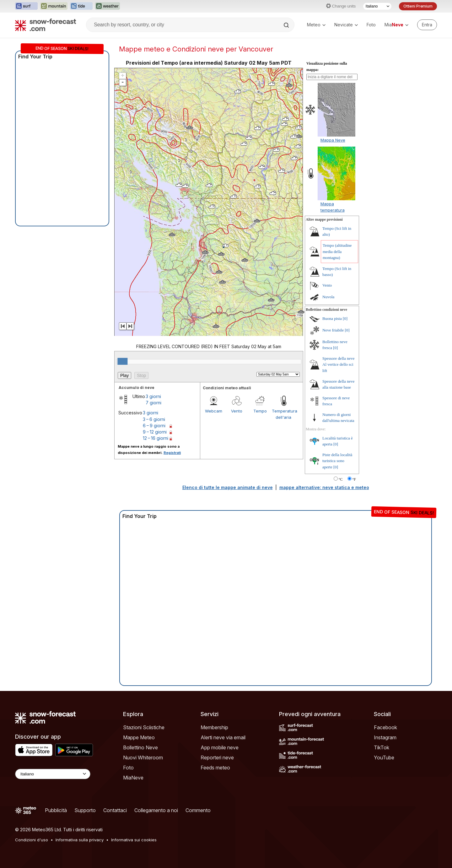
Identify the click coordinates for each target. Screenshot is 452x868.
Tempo (260, 411)
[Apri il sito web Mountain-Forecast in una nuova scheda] (54, 6)
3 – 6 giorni (154, 419)
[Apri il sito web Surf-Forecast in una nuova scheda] (26, 6)
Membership (214, 727)
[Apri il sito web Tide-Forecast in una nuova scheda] (81, 6)
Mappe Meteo (139, 737)
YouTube (384, 757)
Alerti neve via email (223, 737)
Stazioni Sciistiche (144, 727)
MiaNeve (133, 778)
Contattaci (115, 810)
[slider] (122, 361)
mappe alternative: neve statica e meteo (324, 487)
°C (341, 479)
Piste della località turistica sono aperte (337, 461)
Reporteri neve (217, 757)
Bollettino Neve (140, 747)
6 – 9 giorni (154, 426)
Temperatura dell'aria (283, 414)
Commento (198, 810)
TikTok (382, 747)
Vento (237, 411)
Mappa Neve (333, 140)
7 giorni (153, 403)
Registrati (172, 453)
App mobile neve (220, 747)
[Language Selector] (53, 774)
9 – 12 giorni (155, 432)
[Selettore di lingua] (377, 6)
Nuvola (328, 297)
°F (354, 479)
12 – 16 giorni (156, 438)
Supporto (85, 810)
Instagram (385, 737)
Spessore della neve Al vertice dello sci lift (339, 364)
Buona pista (332, 318)
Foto (371, 25)
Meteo (316, 25)
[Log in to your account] (427, 25)
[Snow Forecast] (46, 25)
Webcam (214, 411)
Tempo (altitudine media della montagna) (337, 251)
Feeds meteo (215, 768)
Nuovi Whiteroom (143, 757)
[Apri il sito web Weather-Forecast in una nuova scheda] (108, 6)
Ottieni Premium (418, 6)
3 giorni (153, 396)
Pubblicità (56, 810)
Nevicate (346, 25)
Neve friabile (333, 330)
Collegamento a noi (156, 810)
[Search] (287, 25)
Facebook (385, 727)
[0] (345, 318)
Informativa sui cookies (134, 840)
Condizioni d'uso (32, 840)
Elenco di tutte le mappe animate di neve (228, 487)
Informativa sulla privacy (80, 840)
